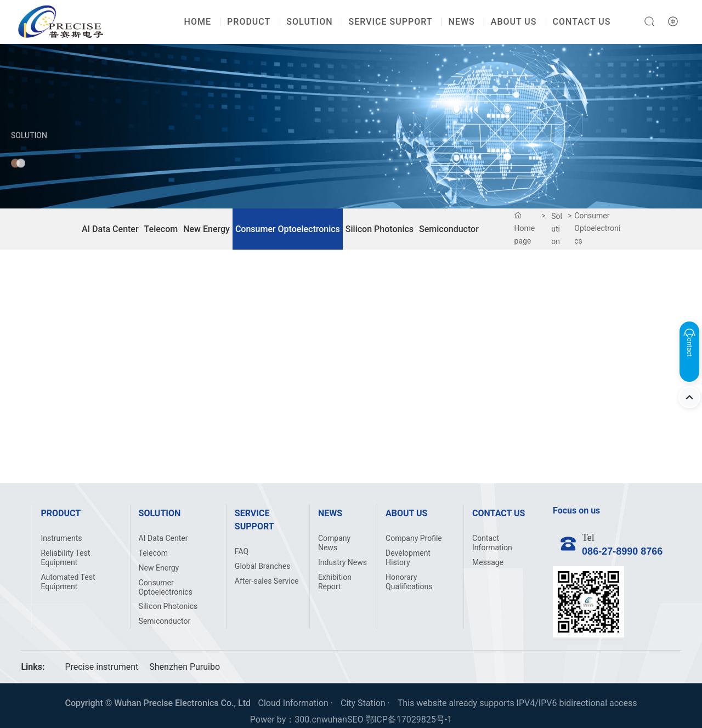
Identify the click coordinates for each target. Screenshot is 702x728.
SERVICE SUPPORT (391, 22)
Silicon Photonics (380, 229)
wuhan (334, 719)
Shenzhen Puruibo (185, 667)
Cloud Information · (297, 703)
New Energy (206, 229)
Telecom (161, 229)
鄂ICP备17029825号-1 (409, 719)
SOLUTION (309, 22)
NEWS (462, 22)
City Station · (366, 703)
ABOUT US (514, 22)
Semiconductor (449, 229)
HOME (198, 22)
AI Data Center (110, 229)
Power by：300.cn (286, 719)
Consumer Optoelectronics (288, 229)
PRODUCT (249, 22)
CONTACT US (582, 22)
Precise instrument (101, 667)
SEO (355, 719)
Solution (29, 151)
